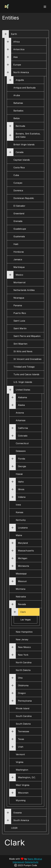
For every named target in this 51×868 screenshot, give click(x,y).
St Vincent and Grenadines (27, 359)
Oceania (17, 813)
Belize (17, 118)
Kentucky (21, 520)
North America (21, 72)
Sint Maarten (20, 344)
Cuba (16, 175)
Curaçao (18, 183)
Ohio (20, 678)
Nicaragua (19, 298)
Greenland (19, 213)
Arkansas (21, 420)
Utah (21, 747)
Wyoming (21, 800)
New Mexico (24, 647)
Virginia (20, 762)
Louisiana (23, 528)
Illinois (21, 489)
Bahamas (18, 103)
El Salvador (19, 206)
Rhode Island (23, 708)
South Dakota (23, 724)
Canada (20, 152)
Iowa (18, 505)
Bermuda (20, 126)
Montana (21, 589)
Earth (14, 34)
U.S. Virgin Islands (23, 382)
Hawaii (19, 474)
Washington (22, 770)
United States (23, 390)
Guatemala (19, 236)
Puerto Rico (20, 313)
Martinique (19, 267)
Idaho (21, 482)
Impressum (18, 862)
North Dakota (23, 670)
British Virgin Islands (24, 145)
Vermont (20, 754)
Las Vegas (26, 620)
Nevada (22, 604)
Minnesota (23, 566)
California (23, 428)
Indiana (22, 497)
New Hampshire (24, 632)
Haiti (16, 244)
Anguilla (20, 80)
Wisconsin (23, 793)
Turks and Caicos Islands (26, 374)
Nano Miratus (35, 859)
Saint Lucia (19, 321)
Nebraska (21, 597)
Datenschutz (32, 862)
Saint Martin (20, 328)
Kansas (20, 512)
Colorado (23, 436)
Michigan (23, 558)
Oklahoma (23, 685)
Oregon (22, 693)
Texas (21, 739)
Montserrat (20, 282)
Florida (21, 459)
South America (21, 820)
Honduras (19, 252)
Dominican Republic (24, 198)
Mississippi (21, 574)
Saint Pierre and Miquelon (27, 336)
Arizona (20, 413)
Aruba (17, 95)
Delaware (21, 451)
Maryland (23, 543)
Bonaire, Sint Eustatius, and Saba (28, 135)
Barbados (18, 111)
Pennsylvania (25, 701)
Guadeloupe (20, 229)
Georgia (22, 466)
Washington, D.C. (27, 777)
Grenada (18, 221)
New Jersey (22, 639)
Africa (16, 42)
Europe (17, 65)
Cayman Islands (22, 160)
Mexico (19, 275)
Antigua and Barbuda (24, 88)
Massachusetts (26, 551)
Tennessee (24, 731)
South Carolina (24, 716)
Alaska (21, 405)
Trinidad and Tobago (24, 367)
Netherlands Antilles (24, 290)
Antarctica (19, 49)
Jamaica (18, 259)
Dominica (18, 190)
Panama (18, 305)
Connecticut (22, 443)
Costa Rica (19, 167)
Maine (19, 535)
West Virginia (23, 785)
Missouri (22, 581)
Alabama (22, 397)
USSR (14, 828)
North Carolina (24, 662)
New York (23, 655)
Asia (15, 57)
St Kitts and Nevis (23, 351)
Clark (23, 612)
